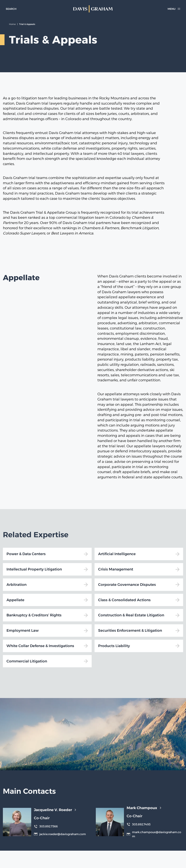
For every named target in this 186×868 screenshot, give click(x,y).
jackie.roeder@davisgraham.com (60, 834)
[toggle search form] (11, 9)
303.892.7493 (139, 824)
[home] (93, 9)
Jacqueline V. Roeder (55, 810)
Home (12, 24)
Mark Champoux (144, 808)
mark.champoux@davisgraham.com (154, 834)
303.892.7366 (46, 826)
